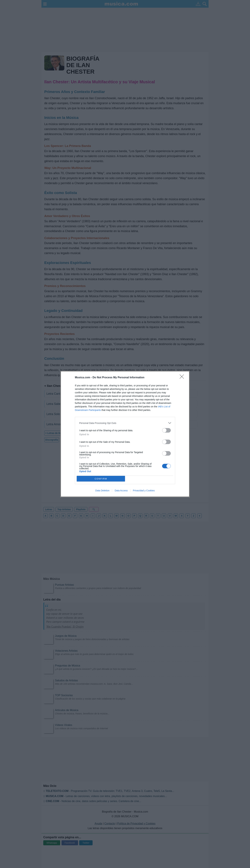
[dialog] (125, 434)
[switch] (166, 430)
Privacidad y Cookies (144, 491)
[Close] (183, 378)
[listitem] (125, 423)
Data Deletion (102, 491)
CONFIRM (101, 479)
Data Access (121, 491)
